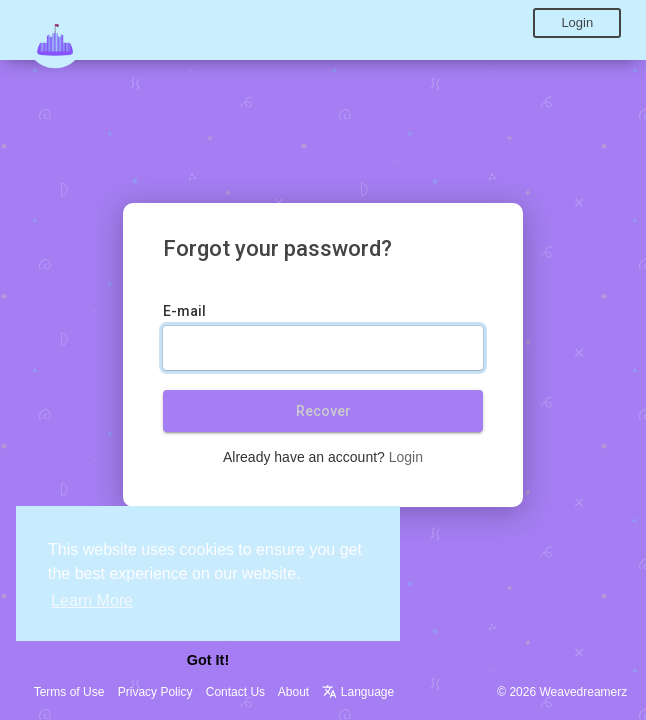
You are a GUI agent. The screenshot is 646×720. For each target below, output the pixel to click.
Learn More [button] (92, 600)
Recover (323, 411)
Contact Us (235, 692)
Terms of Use (69, 692)
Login (577, 22)
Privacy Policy (155, 692)
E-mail (184, 311)
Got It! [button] (208, 660)
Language (358, 692)
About (293, 692)
